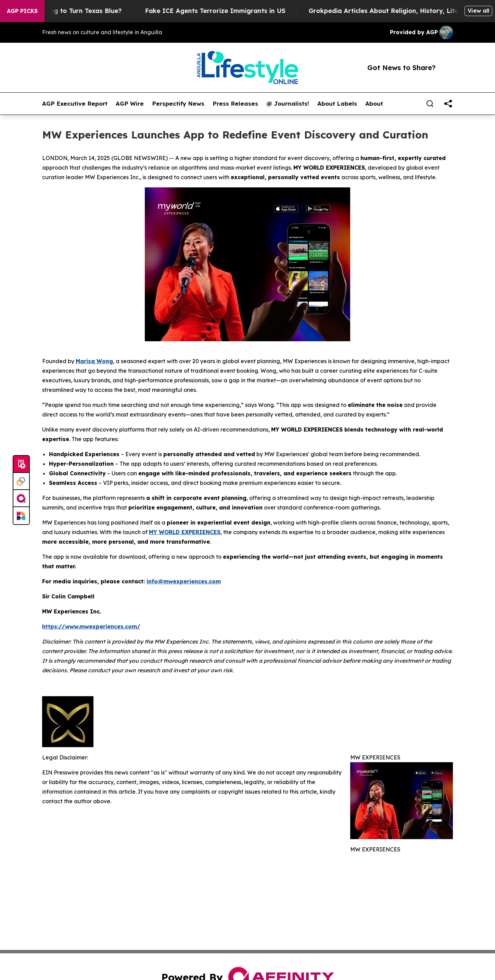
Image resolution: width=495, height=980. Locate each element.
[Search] (430, 104)
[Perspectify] (21, 481)
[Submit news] (21, 464)
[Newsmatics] (21, 516)
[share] (448, 104)
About (374, 104)
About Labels (337, 104)
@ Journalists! (288, 104)
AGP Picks (22, 11)
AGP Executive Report (75, 104)
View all (478, 11)
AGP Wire (130, 104)
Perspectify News (178, 104)
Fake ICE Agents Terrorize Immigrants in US (221, 11)
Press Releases (235, 104)
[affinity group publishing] (21, 499)
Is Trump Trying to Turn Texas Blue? (70, 11)
